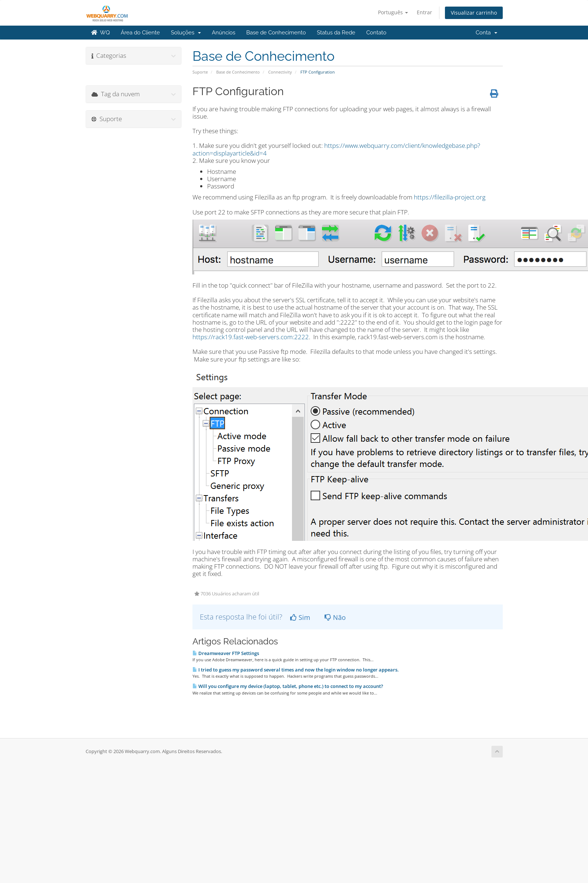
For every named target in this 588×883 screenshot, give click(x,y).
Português (393, 12)
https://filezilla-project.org (450, 197)
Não (335, 617)
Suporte (200, 72)
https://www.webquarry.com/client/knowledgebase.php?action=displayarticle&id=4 (336, 149)
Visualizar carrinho (474, 13)
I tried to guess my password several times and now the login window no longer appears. (296, 670)
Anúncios (224, 33)
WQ (100, 33)
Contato (376, 33)
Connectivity (280, 72)
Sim (300, 617)
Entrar (424, 12)
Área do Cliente (140, 33)
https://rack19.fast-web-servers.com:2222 (251, 337)
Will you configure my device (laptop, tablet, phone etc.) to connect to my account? (288, 686)
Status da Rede (336, 33)
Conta (486, 33)
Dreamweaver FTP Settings (226, 653)
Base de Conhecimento (276, 33)
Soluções (186, 33)
